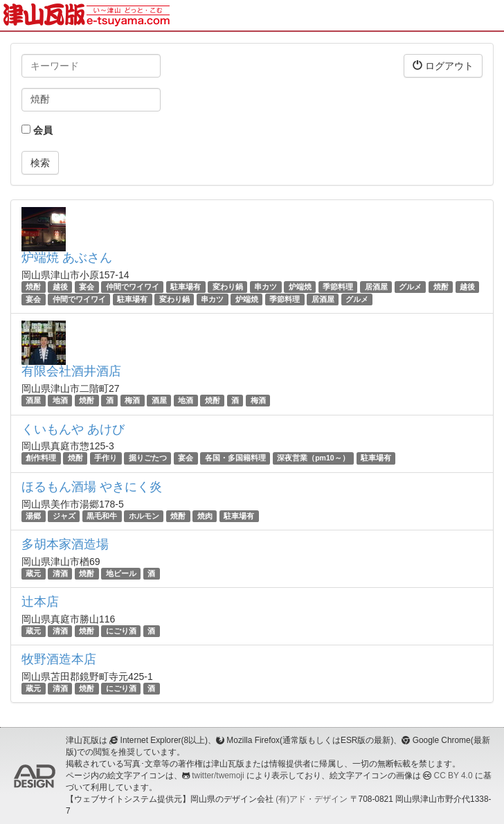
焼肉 (205, 516)
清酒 (60, 573)
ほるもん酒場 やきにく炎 (92, 487)
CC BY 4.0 (453, 776)
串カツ (265, 287)
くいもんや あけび (73, 429)
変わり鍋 (228, 287)
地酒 (60, 400)
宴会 (87, 287)
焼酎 (33, 287)
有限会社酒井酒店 (71, 371)
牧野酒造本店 (59, 659)
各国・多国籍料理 (235, 458)
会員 (37, 130)
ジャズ (64, 516)
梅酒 (132, 400)
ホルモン (144, 516)
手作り (106, 458)
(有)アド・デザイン (312, 799)
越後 (60, 287)
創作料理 (41, 458)
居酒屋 (376, 287)
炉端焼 (300, 287)
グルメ (410, 287)
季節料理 (338, 287)
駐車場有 (186, 287)
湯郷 (33, 516)
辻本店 (40, 602)
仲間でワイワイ (133, 287)
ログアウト (443, 65)
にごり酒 (121, 631)
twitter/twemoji (218, 776)
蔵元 (33, 573)
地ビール (121, 573)
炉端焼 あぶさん (67, 258)
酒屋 (33, 400)
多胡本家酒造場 (65, 544)
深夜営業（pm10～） (313, 458)
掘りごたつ (148, 458)
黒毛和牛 (102, 516)
